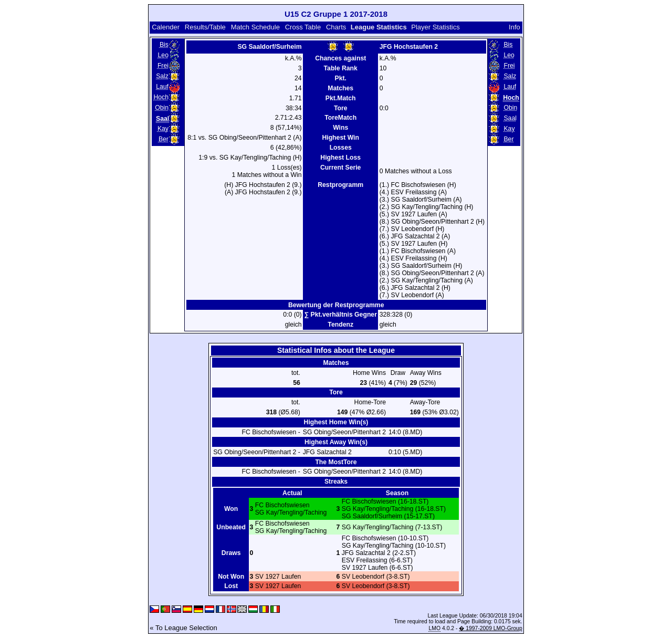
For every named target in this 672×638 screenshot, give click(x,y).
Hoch (161, 97)
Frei (163, 66)
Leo (163, 55)
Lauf (162, 87)
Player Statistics (435, 27)
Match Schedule (255, 27)
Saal (510, 118)
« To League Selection (183, 628)
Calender (166, 27)
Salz (162, 76)
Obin (162, 108)
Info (514, 27)
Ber (164, 139)
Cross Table (303, 27)
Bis (164, 45)
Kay (163, 129)
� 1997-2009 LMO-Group (490, 628)
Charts (336, 27)
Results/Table (205, 27)
